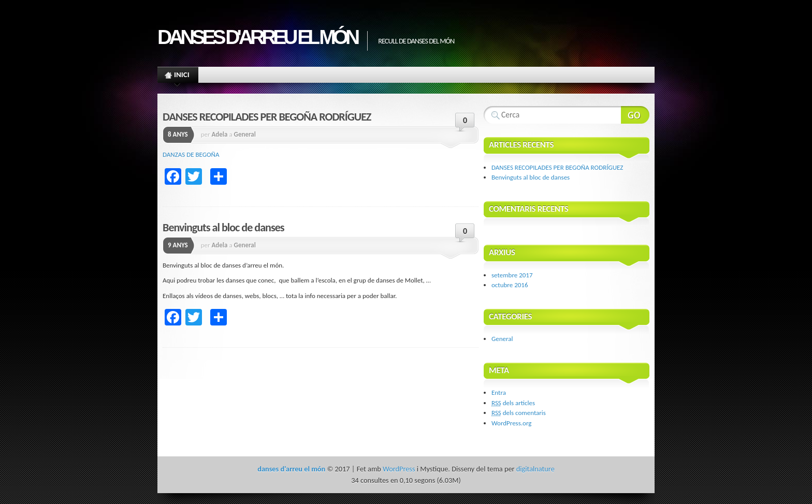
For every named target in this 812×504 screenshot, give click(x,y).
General (245, 134)
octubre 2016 (510, 285)
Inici (177, 76)
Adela (219, 134)
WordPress (399, 469)
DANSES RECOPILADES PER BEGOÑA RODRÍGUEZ (267, 117)
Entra (499, 392)
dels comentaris (519, 413)
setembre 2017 (512, 275)
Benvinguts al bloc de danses (223, 227)
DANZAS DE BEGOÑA (191, 154)
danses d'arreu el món (257, 37)
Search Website (635, 115)
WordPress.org (511, 423)
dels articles (513, 403)
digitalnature (535, 469)
